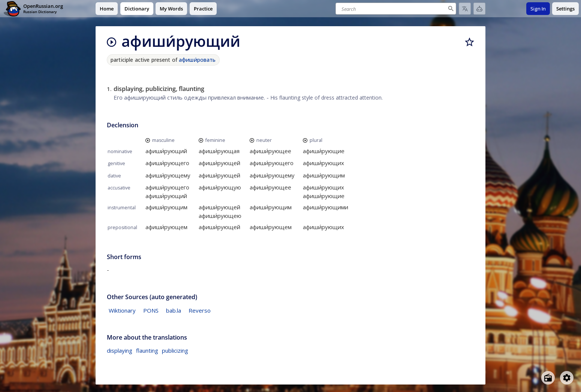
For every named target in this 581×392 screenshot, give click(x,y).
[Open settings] (567, 378)
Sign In (538, 9)
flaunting (147, 350)
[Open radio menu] (548, 378)
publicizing (175, 350)
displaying (120, 350)
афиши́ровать (197, 60)
